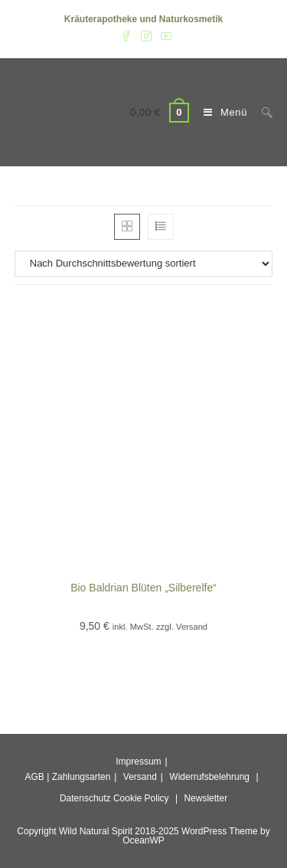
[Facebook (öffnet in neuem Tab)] (126, 35)
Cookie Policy (141, 798)
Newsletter (205, 798)
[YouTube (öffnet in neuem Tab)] (164, 35)
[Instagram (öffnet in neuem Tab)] (146, 35)
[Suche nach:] (261, 112)
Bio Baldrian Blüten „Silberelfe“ (143, 588)
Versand (140, 777)
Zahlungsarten (82, 777)
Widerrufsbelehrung (209, 777)
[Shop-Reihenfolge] (144, 264)
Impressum (138, 762)
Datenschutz (85, 798)
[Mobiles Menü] (221, 112)
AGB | (37, 777)
